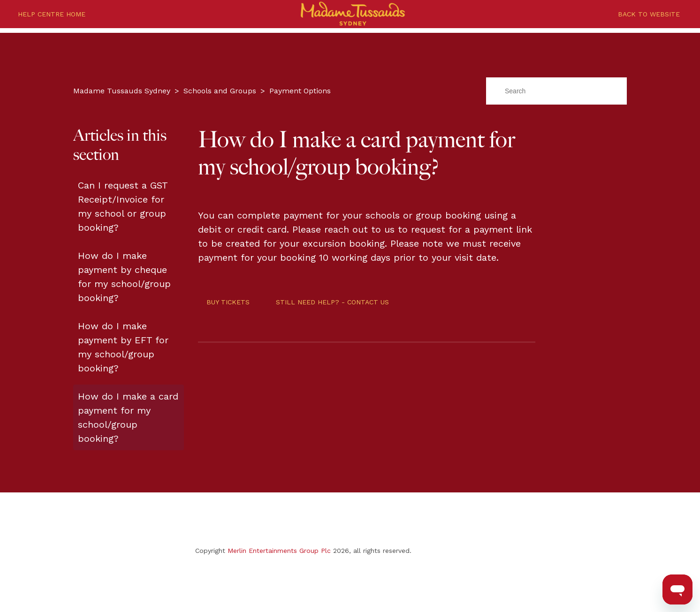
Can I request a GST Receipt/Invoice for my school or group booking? (123, 206)
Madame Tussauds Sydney (122, 91)
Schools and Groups (220, 91)
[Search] (556, 91)
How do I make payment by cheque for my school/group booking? (124, 277)
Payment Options (300, 91)
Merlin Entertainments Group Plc (279, 551)
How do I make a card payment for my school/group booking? (128, 417)
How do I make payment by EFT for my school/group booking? (123, 347)
